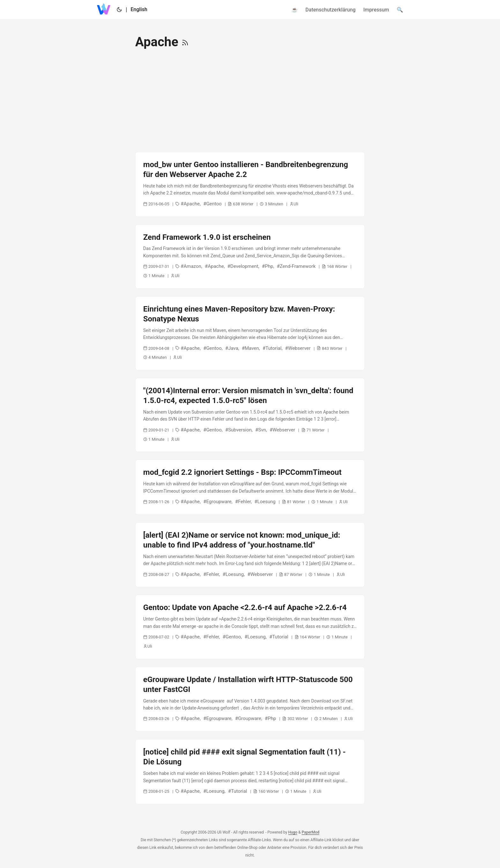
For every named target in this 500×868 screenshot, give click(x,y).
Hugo (293, 832)
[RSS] (185, 42)
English (139, 9)
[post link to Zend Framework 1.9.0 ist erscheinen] (250, 257)
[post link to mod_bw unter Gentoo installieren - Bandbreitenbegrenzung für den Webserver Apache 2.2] (250, 184)
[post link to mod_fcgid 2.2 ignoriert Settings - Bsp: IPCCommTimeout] (250, 487)
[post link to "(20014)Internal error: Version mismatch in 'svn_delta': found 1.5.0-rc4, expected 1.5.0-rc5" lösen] (250, 415)
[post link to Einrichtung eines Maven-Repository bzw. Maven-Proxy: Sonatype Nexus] (250, 333)
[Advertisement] (250, 101)
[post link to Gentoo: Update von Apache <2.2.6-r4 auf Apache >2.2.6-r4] (250, 627)
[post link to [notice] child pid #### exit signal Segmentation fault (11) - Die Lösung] (250, 772)
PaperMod (311, 832)
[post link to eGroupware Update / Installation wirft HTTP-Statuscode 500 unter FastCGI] (250, 699)
